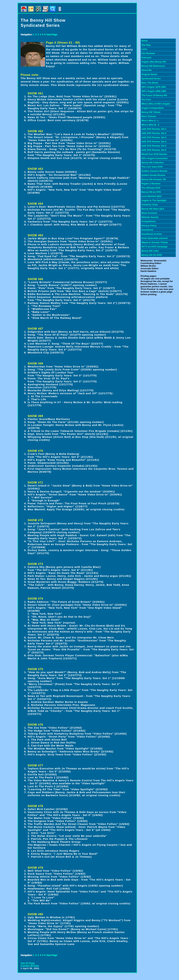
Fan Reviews (148, 53)
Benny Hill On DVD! (152, 255)
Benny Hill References (153, 66)
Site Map (146, 45)
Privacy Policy (149, 226)
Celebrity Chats (150, 205)
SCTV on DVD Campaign (154, 247)
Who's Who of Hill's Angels (156, 104)
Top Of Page (28, 963)
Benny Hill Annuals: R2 (154, 179)
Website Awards (150, 217)
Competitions (149, 221)
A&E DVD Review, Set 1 (154, 129)
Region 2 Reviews (151, 184)
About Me (146, 70)
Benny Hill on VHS (151, 192)
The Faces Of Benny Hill (154, 95)
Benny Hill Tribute (151, 112)
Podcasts (146, 58)
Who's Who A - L (150, 121)
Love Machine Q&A (152, 196)
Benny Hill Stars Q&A (153, 209)
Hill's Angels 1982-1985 (154, 91)
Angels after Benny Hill (154, 62)
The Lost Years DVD (152, 167)
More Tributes (149, 116)
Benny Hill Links (150, 251)
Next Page (52, 34)
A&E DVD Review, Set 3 (154, 137)
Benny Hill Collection (153, 163)
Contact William (30, 966)
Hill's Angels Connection (155, 158)
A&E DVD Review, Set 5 (154, 146)
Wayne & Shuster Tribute (155, 242)
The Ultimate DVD (151, 188)
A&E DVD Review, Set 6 (154, 150)
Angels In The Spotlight (154, 200)
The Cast (146, 100)
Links (144, 49)
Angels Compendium (153, 108)
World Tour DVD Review (154, 154)
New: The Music (150, 83)
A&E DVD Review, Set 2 (154, 133)
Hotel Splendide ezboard (154, 238)
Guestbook (147, 230)
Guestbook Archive (152, 234)
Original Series (149, 74)
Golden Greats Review (153, 175)
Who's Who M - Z (150, 125)
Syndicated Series (151, 79)
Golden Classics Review (154, 171)
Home (145, 41)
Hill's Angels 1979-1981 (154, 87)
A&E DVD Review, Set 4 (154, 142)
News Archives (149, 213)
